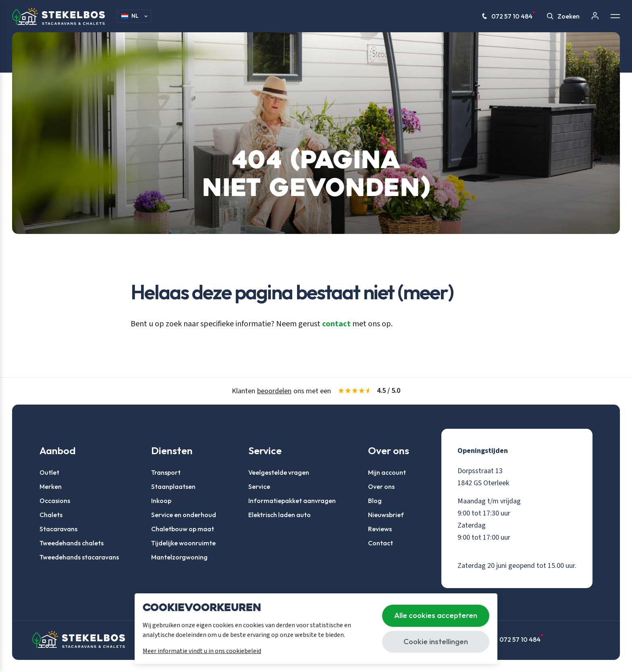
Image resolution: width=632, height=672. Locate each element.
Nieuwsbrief (386, 515)
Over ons (381, 486)
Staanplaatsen (173, 486)
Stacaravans (58, 529)
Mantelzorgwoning (179, 557)
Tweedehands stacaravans (79, 557)
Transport (166, 472)
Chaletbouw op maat (183, 529)
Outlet (49, 472)
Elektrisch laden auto (280, 515)
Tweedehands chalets (72, 543)
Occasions (55, 501)
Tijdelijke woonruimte (183, 543)
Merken (51, 486)
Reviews (380, 529)
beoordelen (274, 391)
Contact (380, 543)
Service (259, 486)
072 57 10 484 (508, 16)
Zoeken (563, 16)
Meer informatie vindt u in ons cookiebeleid (202, 651)
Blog (375, 501)
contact (336, 324)
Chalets (51, 515)
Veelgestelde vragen (279, 472)
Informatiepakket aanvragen (292, 501)
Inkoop (161, 501)
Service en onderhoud (184, 515)
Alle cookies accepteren (436, 615)
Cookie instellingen (436, 641)
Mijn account (387, 472)
